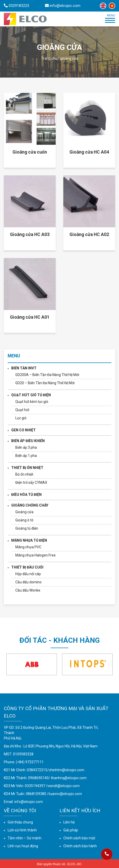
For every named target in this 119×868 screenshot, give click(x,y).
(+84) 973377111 (30, 762)
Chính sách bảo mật (79, 838)
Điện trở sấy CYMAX (31, 483)
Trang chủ (49, 58)
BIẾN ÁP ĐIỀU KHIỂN (28, 441)
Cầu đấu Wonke (28, 590)
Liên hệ (69, 822)
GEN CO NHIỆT (23, 430)
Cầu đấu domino (28, 582)
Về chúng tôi (20, 811)
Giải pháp (71, 830)
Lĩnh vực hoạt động (23, 846)
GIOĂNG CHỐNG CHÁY (30, 505)
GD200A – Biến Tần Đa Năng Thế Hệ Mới (47, 375)
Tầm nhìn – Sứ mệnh (25, 838)
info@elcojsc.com (29, 802)
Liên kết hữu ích (80, 811)
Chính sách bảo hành (80, 846)
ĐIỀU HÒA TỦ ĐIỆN (26, 495)
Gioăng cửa (24, 512)
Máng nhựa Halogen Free (35, 555)
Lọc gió (21, 418)
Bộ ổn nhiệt (24, 474)
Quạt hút (22, 410)
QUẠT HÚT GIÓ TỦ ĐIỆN (31, 395)
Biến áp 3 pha (26, 447)
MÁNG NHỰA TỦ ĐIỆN (29, 540)
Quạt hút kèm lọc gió (32, 402)
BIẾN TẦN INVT (24, 368)
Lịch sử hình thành (22, 830)
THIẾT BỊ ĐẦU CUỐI (27, 567)
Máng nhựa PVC (28, 547)
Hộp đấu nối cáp (28, 574)
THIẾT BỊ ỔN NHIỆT (27, 468)
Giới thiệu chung (20, 822)
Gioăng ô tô (24, 520)
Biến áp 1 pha (26, 456)
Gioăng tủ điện (27, 528)
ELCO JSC (74, 864)
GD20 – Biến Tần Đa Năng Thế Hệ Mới (45, 383)
